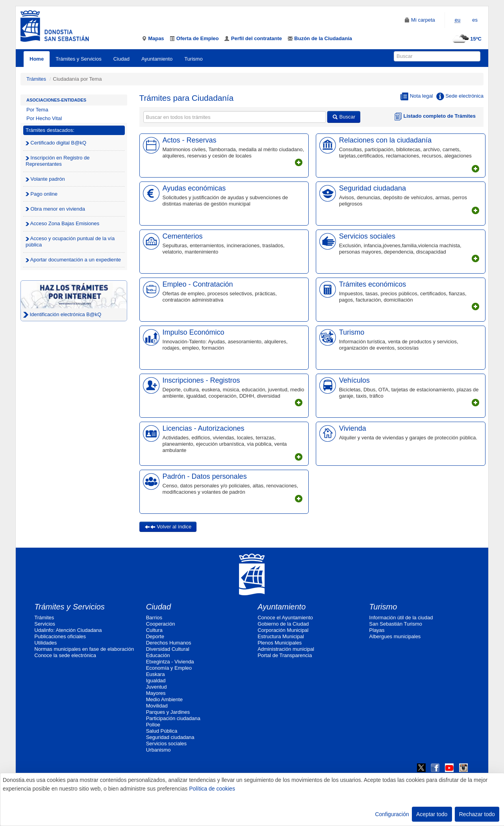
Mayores (156, 693)
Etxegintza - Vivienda (170, 662)
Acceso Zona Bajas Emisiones (62, 223)
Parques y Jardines (168, 712)
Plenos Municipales (280, 643)
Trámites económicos (372, 284)
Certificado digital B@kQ (56, 143)
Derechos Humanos (169, 643)
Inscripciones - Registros (201, 380)
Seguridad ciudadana (372, 188)
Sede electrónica (460, 96)
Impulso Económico (194, 332)
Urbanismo (158, 750)
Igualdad (156, 681)
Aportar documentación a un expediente (73, 260)
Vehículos (354, 380)
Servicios (45, 624)
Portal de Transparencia (285, 655)
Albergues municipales (395, 636)
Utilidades (45, 643)
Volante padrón (45, 179)
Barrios (154, 618)
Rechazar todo (477, 814)
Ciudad (121, 59)
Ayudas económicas (194, 188)
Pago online (42, 194)
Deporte (155, 636)
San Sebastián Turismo (396, 624)
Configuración (392, 814)
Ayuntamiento (157, 59)
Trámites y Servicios (79, 59)
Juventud (157, 687)
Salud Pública (162, 731)
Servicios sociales (367, 236)
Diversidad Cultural (168, 649)
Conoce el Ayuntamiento (285, 618)
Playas (377, 630)
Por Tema (37, 110)
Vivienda (353, 428)
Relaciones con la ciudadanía (385, 140)
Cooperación (161, 624)
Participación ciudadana (173, 718)
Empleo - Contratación (198, 284)
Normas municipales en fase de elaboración (84, 649)
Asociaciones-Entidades (56, 100)
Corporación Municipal (283, 630)
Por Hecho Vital (44, 118)
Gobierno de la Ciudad (283, 624)
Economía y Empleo (169, 668)
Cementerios (183, 236)
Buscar (344, 117)
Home (37, 59)
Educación (158, 655)
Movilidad (157, 706)
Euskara (156, 674)
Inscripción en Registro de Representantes (58, 161)
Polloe (153, 725)
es (475, 20)
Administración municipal (286, 649)
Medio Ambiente (164, 699)
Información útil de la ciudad (401, 618)
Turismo (193, 59)
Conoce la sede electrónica (65, 655)
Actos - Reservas (190, 140)
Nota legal (417, 96)
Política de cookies (212, 789)
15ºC (466, 39)
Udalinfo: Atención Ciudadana (68, 630)
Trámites (36, 79)
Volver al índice (168, 527)
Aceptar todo (432, 814)
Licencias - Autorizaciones (204, 428)
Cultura (154, 630)
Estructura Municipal (281, 636)
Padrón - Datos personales (205, 476)
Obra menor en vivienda (55, 209)
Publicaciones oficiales (60, 636)
